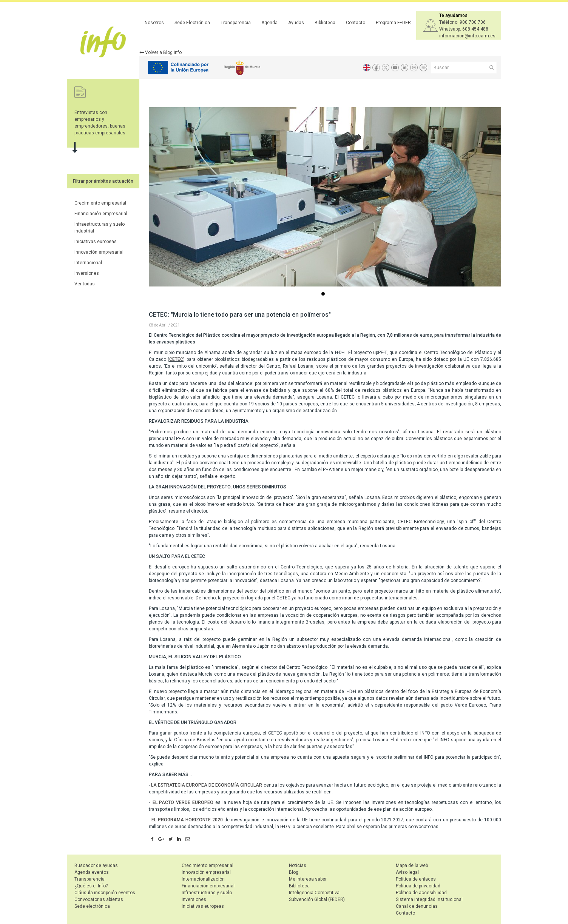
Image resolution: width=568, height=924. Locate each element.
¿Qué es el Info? (91, 886)
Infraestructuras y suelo (207, 893)
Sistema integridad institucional (429, 899)
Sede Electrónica (192, 23)
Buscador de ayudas (96, 865)
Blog (294, 872)
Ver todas (85, 284)
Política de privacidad (418, 886)
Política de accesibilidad (421, 893)
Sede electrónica (92, 906)
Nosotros (154, 23)
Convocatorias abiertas (99, 899)
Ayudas (296, 23)
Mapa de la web (412, 865)
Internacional (88, 263)
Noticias (298, 865)
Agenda (269, 23)
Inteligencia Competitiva (314, 893)
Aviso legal (407, 872)
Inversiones (87, 273)
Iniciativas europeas (96, 242)
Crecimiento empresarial (100, 203)
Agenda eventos (92, 872)
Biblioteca (325, 23)
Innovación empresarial (99, 252)
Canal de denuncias (417, 906)
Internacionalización (203, 879)
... (324, 295)
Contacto (356, 23)
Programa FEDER (393, 23)
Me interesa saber (308, 879)
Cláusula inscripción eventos (105, 893)
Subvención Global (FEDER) (317, 899)
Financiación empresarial (101, 214)
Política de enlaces (416, 879)
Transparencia (236, 23)
